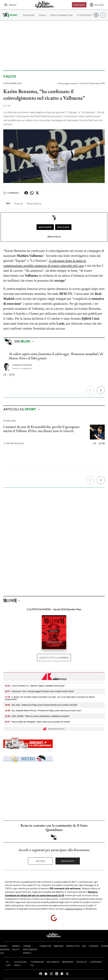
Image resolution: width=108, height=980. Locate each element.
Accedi (40, 861)
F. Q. (7, 106)
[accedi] (97, 5)
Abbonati (79, 5)
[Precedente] (90, 390)
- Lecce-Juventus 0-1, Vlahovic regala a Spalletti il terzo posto (35, 686)
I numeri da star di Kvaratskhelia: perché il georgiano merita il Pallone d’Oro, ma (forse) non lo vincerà (41, 429)
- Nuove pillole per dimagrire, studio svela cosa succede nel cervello (38, 722)
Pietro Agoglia (13, 443)
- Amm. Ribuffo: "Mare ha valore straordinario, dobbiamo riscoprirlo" (37, 716)
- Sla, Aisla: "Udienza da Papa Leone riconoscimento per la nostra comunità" (41, 705)
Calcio (10, 76)
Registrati (68, 861)
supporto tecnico (74, 909)
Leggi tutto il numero (54, 658)
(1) (12, 375)
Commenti (11, 193)
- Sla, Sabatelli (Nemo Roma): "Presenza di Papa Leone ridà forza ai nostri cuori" (43, 711)
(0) (102, 443)
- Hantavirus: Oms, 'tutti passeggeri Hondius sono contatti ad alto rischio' (39, 691)
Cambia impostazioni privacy (30, 949)
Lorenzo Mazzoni (22, 365)
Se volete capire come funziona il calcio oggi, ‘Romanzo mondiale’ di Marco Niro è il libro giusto (56, 356)
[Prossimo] (101, 390)
